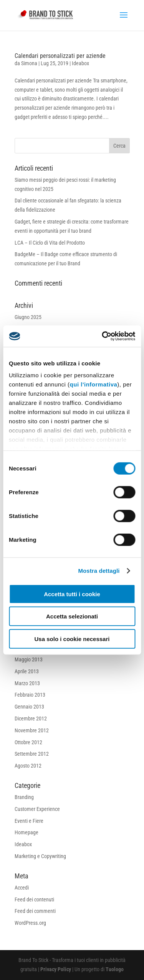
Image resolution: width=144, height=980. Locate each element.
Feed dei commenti (35, 911)
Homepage (26, 832)
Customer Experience (37, 809)
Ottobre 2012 (28, 742)
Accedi (22, 888)
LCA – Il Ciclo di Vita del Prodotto (50, 243)
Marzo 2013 (27, 683)
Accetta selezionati (72, 616)
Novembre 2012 (32, 730)
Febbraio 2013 (30, 695)
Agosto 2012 (28, 766)
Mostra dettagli (99, 571)
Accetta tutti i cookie (72, 594)
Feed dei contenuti (34, 899)
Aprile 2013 (27, 671)
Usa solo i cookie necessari (72, 639)
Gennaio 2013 (29, 707)
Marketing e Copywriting (40, 856)
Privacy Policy (56, 969)
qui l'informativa (94, 384)
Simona (29, 63)
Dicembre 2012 (31, 719)
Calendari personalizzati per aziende (60, 56)
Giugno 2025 (28, 317)
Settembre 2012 (32, 754)
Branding (24, 797)
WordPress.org (30, 923)
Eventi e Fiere (29, 821)
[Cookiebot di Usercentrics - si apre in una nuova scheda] (103, 336)
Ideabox (80, 63)
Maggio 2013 (29, 659)
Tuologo (115, 969)
